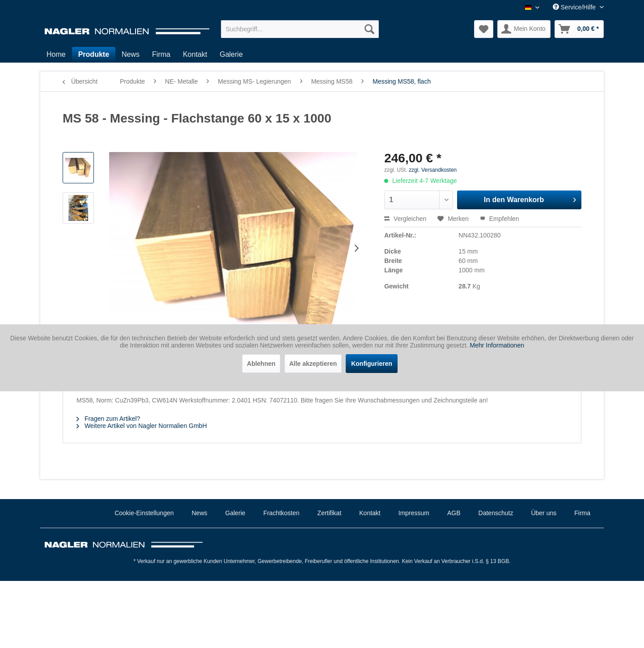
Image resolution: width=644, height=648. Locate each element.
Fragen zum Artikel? (108, 419)
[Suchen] (369, 29)
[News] (131, 55)
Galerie (235, 513)
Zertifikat (330, 513)
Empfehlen (500, 219)
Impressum (414, 513)
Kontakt (370, 513)
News (200, 513)
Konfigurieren (372, 364)
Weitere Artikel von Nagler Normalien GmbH (142, 426)
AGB (454, 513)
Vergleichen (405, 219)
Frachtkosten (282, 513)
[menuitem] (300, 29)
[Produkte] (94, 55)
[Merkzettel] (484, 29)
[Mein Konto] (524, 29)
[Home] (56, 55)
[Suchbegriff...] (300, 29)
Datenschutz (496, 513)
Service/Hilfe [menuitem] (575, 7)
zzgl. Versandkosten (433, 170)
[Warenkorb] (579, 29)
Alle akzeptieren (313, 364)
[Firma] (161, 55)
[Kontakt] (195, 55)
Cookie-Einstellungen (144, 513)
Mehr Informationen (497, 345)
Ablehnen (261, 364)
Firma (582, 513)
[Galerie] (231, 55)
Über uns (544, 513)
